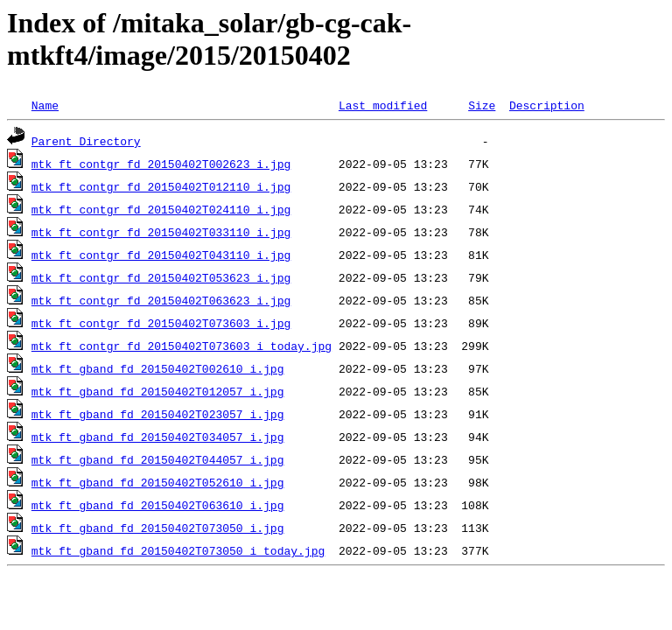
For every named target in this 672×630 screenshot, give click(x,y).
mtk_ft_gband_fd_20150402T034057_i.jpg (158, 437)
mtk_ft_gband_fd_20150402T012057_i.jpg (158, 391)
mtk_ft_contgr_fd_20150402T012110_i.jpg (161, 186)
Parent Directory (86, 141)
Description (547, 105)
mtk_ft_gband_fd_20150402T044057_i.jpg (158, 459)
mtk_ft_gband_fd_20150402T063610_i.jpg (158, 505)
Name (45, 105)
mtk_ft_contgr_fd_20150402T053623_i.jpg (161, 277)
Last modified (383, 105)
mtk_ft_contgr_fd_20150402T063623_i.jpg (161, 300)
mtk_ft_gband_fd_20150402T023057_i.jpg (158, 414)
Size (482, 105)
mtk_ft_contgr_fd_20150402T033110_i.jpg (161, 232)
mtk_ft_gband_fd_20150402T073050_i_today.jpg (178, 550)
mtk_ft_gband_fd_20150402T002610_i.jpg (158, 368)
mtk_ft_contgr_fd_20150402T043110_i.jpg (161, 255)
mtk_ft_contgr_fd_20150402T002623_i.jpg (161, 164)
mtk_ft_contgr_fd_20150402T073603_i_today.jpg (182, 346)
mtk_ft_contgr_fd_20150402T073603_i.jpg (161, 323)
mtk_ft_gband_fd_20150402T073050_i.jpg (158, 528)
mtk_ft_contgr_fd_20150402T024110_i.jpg (161, 209)
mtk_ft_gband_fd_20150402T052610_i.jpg (158, 482)
